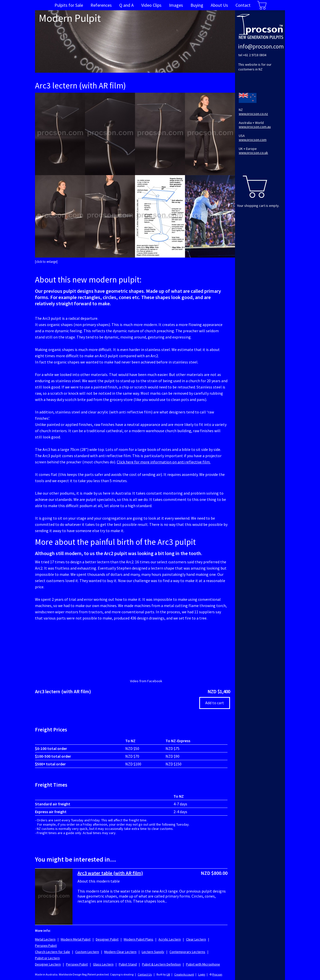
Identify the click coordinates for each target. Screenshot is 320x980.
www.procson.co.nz (253, 114)
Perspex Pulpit (46, 946)
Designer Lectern (48, 964)
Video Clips (151, 5)
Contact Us (145, 974)
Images (176, 5)
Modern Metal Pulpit (76, 939)
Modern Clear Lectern (120, 952)
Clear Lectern (196, 939)
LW (168, 974)
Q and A (126, 5)
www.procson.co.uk (253, 153)
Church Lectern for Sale (52, 952)
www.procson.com (253, 140)
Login (202, 974)
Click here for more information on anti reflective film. (164, 462)
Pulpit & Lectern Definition (161, 964)
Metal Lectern (45, 939)
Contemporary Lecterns (187, 952)
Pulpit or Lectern (47, 958)
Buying (197, 5)
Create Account (184, 974)
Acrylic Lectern (170, 939)
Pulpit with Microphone (203, 964)
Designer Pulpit (107, 939)
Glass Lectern (103, 964)
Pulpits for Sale (69, 5)
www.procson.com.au (255, 127)
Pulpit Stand (128, 964)
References (101, 5)
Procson (217, 974)
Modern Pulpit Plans (138, 939)
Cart (262, 5)
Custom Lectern (87, 952)
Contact (243, 5)
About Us (219, 5)
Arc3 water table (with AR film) (110, 873)
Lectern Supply (153, 952)
